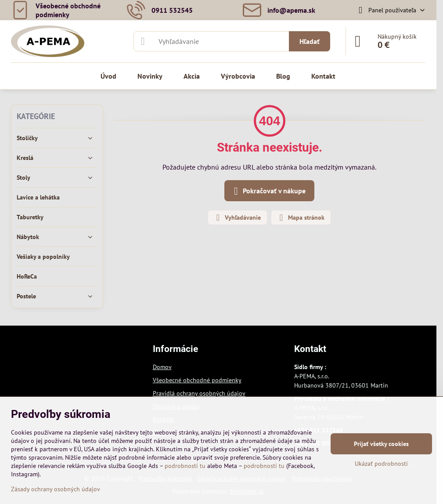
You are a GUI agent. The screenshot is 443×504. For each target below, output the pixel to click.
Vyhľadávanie (237, 218)
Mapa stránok (301, 218)
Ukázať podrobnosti (381, 464)
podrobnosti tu (185, 466)
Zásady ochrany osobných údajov (56, 489)
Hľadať (310, 41)
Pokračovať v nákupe (268, 191)
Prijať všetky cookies (381, 444)
